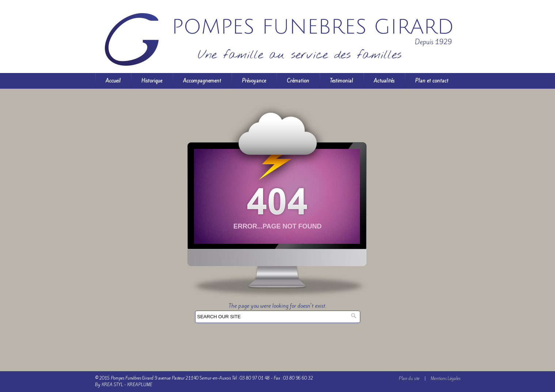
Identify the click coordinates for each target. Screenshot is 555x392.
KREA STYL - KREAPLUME (127, 385)
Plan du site (409, 378)
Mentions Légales (446, 378)
